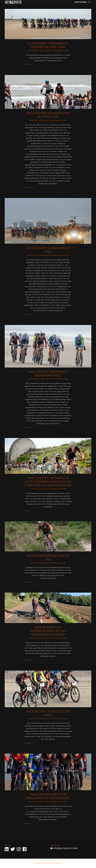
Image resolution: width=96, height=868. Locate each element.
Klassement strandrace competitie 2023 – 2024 (48, 45)
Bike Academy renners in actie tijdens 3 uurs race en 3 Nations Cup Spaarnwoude (48, 482)
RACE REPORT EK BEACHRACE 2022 (48, 250)
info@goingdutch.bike (65, 848)
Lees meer (28, 64)
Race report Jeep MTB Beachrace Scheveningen (48, 796)
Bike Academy (45, 51)
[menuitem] (81, 2)
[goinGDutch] (13, 2)
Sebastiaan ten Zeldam (62, 51)
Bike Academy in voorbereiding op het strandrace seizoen (48, 631)
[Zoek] (89, 2)
